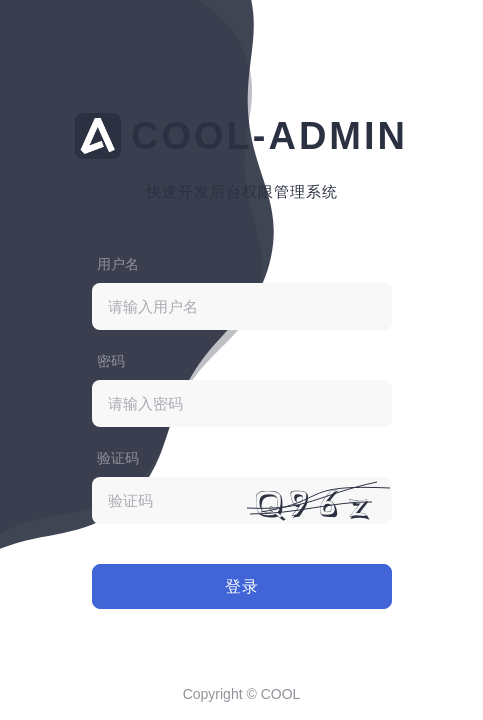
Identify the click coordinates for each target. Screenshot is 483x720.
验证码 (118, 458)
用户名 (118, 264)
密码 (111, 361)
